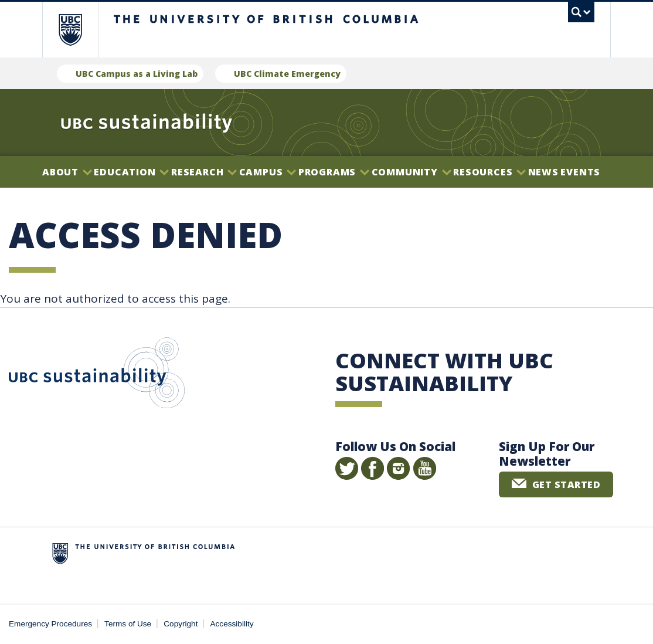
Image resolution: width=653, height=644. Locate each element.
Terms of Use (128, 624)
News (543, 172)
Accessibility (232, 624)
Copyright (181, 624)
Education (131, 172)
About (67, 172)
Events (580, 172)
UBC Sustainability (97, 375)
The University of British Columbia (79, 30)
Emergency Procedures (50, 624)
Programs (334, 172)
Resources (489, 172)
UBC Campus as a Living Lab (137, 74)
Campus (268, 172)
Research (204, 172)
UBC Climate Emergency (287, 74)
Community (411, 172)
